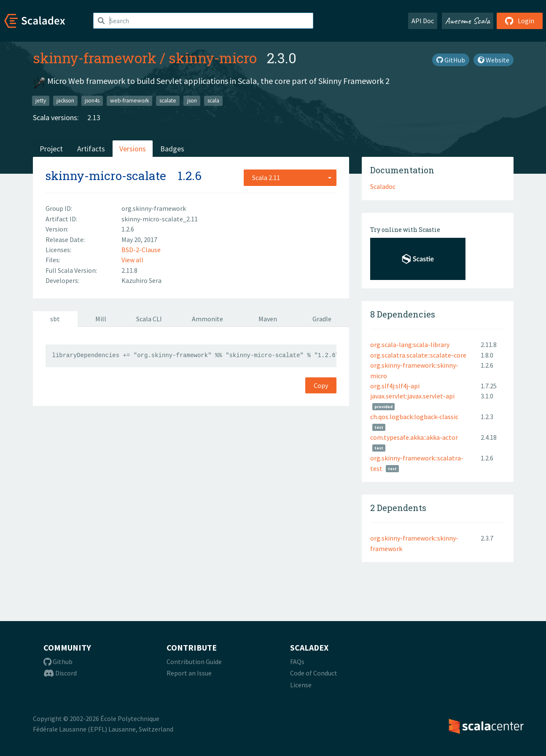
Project (51, 149)
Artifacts (91, 149)
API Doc (423, 21)
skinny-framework (95, 58)
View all (132, 260)
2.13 (94, 117)
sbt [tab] (55, 319)
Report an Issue (189, 673)
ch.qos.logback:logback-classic (414, 417)
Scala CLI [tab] (149, 319)
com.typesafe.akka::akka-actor (414, 437)
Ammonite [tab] (207, 319)
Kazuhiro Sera (141, 280)
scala (213, 101)
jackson (65, 101)
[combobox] (290, 178)
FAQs (297, 662)
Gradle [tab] (322, 319)
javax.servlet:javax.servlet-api (412, 396)
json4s (92, 101)
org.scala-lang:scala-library (410, 344)
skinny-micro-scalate (106, 176)
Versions (133, 149)
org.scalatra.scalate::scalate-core (418, 355)
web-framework (129, 101)
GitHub (451, 60)
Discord (60, 673)
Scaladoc (383, 186)
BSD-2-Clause (141, 250)
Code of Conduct (314, 673)
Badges (172, 149)
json (192, 101)
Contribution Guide (194, 662)
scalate (168, 101)
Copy (321, 385)
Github (58, 662)
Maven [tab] (268, 319)
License (301, 685)
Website (494, 60)
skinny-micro (213, 58)
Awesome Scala (468, 21)
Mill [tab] (101, 319)
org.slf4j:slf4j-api (395, 386)
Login (520, 21)
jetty (41, 101)
